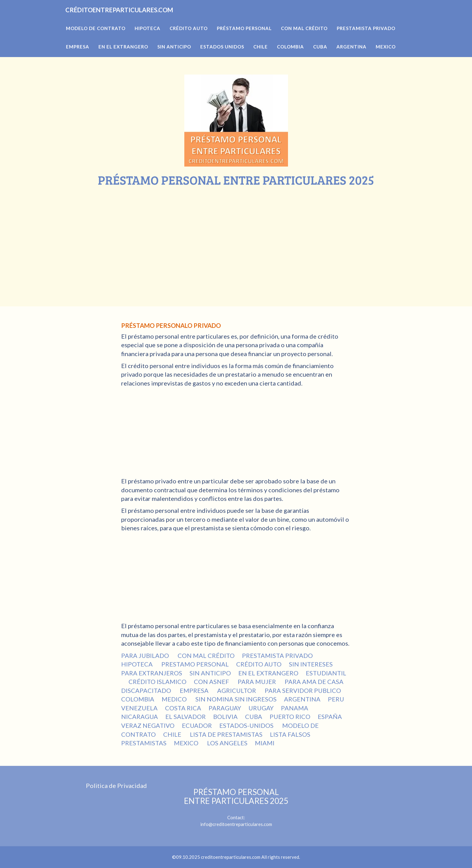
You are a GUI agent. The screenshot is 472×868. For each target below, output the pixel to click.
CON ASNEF (212, 682)
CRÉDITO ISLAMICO (157, 682)
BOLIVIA (225, 716)
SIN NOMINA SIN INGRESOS (236, 699)
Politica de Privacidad (116, 785)
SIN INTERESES (311, 664)
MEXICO (187, 743)
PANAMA (295, 708)
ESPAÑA (330, 716)
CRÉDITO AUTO (259, 664)
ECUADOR (197, 725)
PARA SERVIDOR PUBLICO (303, 690)
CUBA (254, 716)
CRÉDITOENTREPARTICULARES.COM (141, 18)
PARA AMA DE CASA (314, 682)
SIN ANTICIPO (210, 673)
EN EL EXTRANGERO (268, 673)
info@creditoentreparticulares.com (236, 824)
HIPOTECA (138, 664)
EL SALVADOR (186, 716)
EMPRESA (195, 690)
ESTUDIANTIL (326, 673)
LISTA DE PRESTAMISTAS (226, 734)
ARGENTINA (302, 699)
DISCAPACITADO (147, 690)
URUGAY (261, 708)
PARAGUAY (225, 708)
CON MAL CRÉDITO (206, 655)
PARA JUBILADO (146, 655)
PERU (336, 699)
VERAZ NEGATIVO (148, 725)
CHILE (173, 734)
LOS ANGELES (227, 743)
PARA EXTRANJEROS (152, 673)
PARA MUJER (257, 682)
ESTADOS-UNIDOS (247, 725)
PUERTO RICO (290, 716)
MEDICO (175, 699)
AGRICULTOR (237, 690)
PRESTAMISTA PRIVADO (277, 655)
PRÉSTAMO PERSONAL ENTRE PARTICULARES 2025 (236, 796)
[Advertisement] (236, 233)
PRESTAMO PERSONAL (195, 664)
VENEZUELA (139, 708)
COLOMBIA (138, 699)
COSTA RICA (183, 708)
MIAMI (265, 743)
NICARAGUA (140, 716)
